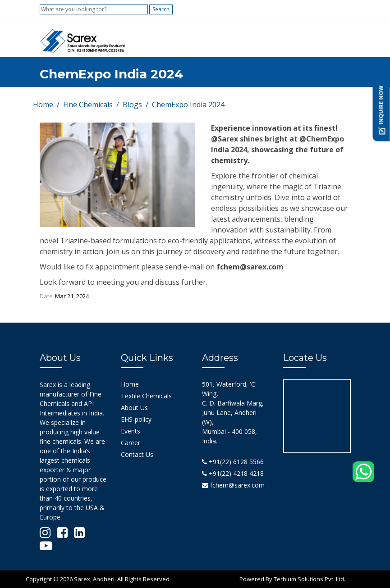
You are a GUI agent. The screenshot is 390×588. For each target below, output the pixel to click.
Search (161, 9)
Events (131, 431)
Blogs (132, 105)
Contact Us (137, 454)
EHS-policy (136, 419)
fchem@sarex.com (233, 485)
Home (43, 105)
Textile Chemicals (146, 396)
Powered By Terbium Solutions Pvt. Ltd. (292, 579)
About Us (134, 408)
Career (131, 443)
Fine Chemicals (88, 105)
